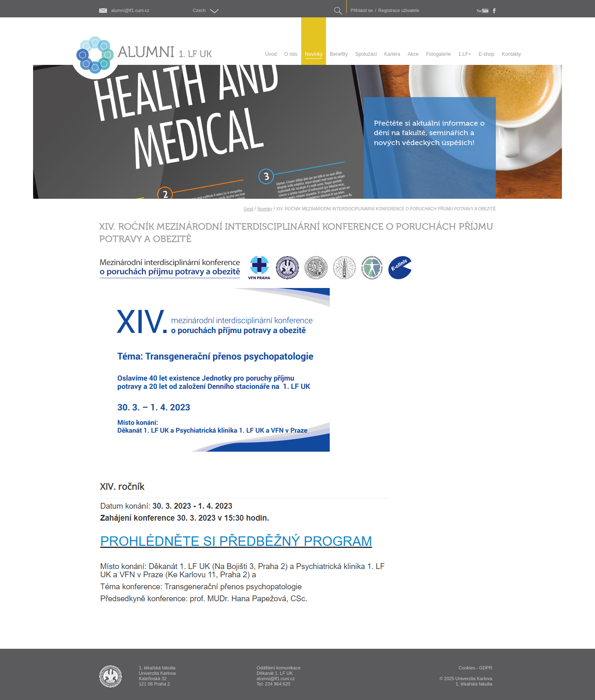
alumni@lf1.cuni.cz (130, 11)
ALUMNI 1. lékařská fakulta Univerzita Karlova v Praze (111, 676)
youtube (483, 11)
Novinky (265, 209)
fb (494, 11)
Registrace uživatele (399, 11)
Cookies (467, 668)
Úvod (248, 209)
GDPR (486, 668)
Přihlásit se (362, 11)
